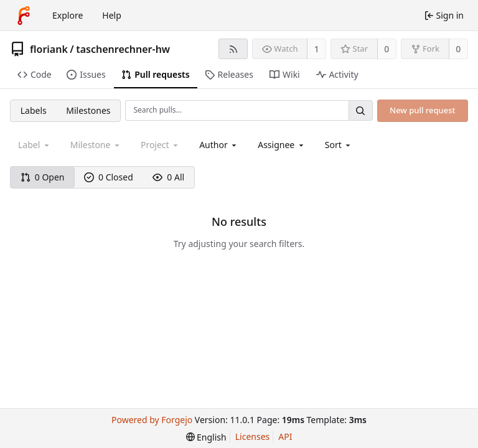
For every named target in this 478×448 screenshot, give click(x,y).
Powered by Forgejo (152, 420)
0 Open (43, 177)
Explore (68, 15)
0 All (168, 177)
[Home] (24, 16)
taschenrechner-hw (123, 49)
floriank (49, 49)
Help (112, 15)
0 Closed (109, 177)
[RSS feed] (233, 49)
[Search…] (360, 110)
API (285, 436)
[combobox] (219, 145)
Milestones (88, 110)
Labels (34, 110)
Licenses (253, 436)
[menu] (339, 145)
